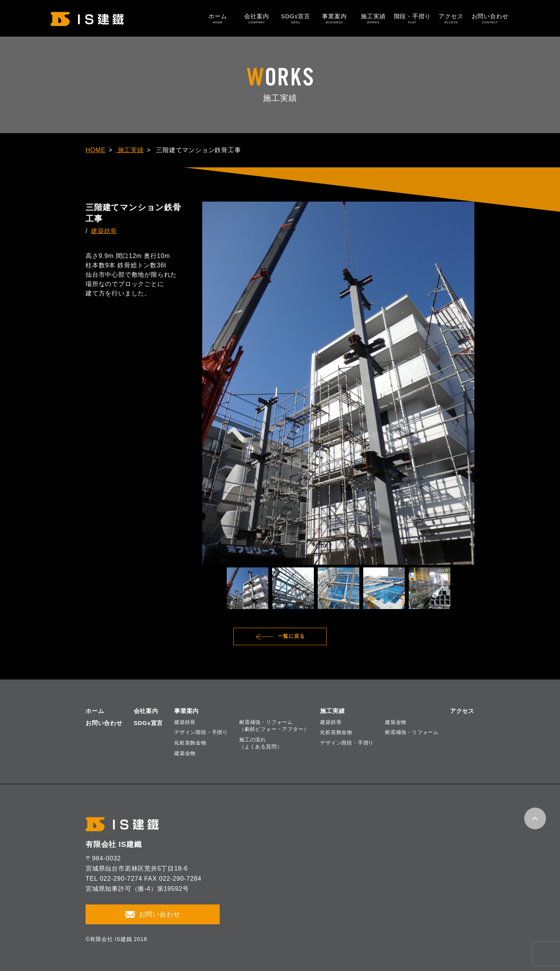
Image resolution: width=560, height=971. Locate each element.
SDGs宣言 (296, 18)
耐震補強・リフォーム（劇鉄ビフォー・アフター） (274, 726)
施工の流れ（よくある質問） (261, 743)
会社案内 (257, 18)
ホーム (218, 18)
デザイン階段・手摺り (201, 732)
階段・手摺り (412, 18)
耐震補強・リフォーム (412, 732)
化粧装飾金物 (190, 743)
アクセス (451, 18)
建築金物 (185, 753)
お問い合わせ (490, 18)
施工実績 (373, 18)
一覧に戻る (291, 636)
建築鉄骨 (104, 231)
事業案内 (334, 18)
